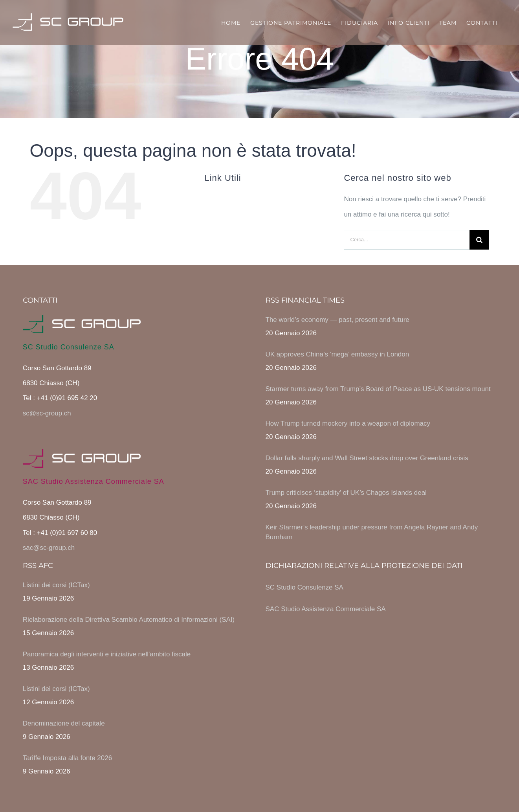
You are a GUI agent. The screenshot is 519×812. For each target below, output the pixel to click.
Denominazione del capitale (64, 723)
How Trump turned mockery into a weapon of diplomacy (348, 423)
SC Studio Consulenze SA (304, 587)
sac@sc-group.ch (49, 548)
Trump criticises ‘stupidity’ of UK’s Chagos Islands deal (346, 493)
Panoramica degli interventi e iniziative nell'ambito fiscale (107, 654)
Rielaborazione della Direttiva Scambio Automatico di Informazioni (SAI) (129, 620)
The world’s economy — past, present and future (337, 320)
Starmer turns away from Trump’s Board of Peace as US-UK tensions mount (378, 389)
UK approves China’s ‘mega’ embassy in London (337, 354)
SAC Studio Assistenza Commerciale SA (326, 609)
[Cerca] (479, 240)
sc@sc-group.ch (47, 413)
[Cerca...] (407, 240)
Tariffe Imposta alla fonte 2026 (67, 758)
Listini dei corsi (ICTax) (56, 585)
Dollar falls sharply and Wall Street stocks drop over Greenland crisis (367, 458)
